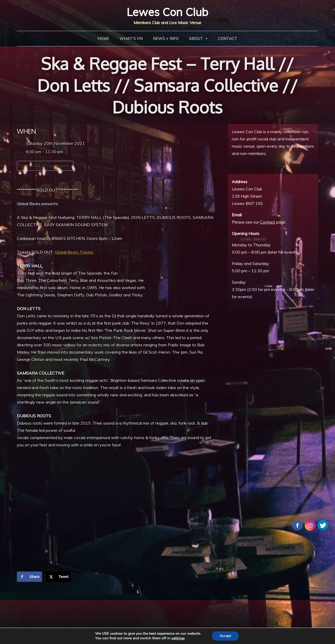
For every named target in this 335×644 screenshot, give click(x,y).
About (196, 38)
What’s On (131, 38)
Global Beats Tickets (74, 252)
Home (103, 38)
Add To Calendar (45, 166)
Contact (228, 38)
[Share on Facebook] (29, 577)
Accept (225, 636)
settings (178, 638)
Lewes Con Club (167, 12)
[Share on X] (58, 577)
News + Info (166, 38)
